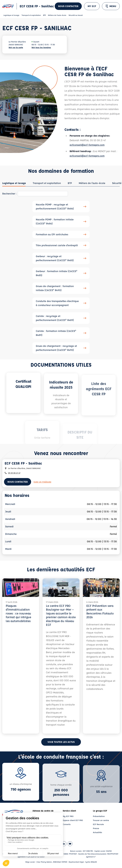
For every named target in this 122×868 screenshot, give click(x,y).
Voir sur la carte (16, 47)
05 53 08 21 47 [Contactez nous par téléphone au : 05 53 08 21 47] (14, 473)
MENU (111, 6)
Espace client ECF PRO (73, 820)
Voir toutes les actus (61, 742)
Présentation (99, 816)
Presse (96, 828)
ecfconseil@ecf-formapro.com (87, 145)
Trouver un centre (101, 820)
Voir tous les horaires (41, 47)
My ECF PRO (68, 816)
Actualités (98, 832)
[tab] (14, 183)
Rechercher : (9, 194)
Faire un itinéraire (42, 482)
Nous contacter (68, 6)
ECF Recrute (98, 824)
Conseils (67, 824)
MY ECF (92, 6)
